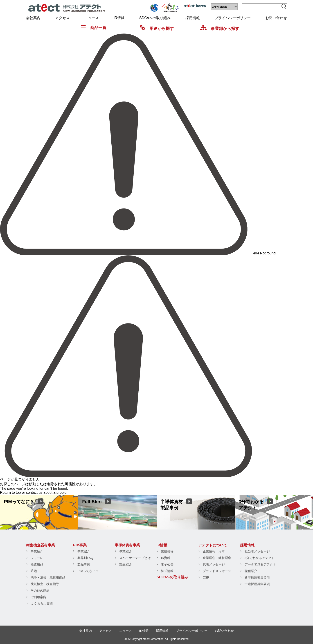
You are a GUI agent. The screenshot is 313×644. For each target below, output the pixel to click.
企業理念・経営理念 (217, 558)
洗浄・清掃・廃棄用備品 (48, 577)
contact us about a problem (48, 493)
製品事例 (84, 564)
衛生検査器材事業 (41, 545)
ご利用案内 (38, 597)
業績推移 (167, 551)
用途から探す (157, 28)
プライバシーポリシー (233, 18)
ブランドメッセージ (217, 571)
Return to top (10, 493)
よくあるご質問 (42, 604)
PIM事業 (80, 545)
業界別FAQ (85, 558)
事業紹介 (37, 551)
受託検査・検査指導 (45, 584)
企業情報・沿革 (214, 551)
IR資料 (166, 558)
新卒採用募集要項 (257, 577)
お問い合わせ (276, 18)
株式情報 (167, 571)
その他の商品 (40, 590)
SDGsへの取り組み (155, 18)
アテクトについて (213, 545)
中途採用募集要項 (257, 584)
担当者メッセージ (257, 551)
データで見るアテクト (260, 564)
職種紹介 (251, 571)
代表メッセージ (214, 564)
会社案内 (33, 18)
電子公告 (167, 564)
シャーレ (37, 558)
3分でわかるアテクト (260, 558)
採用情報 (193, 18)
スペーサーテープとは (135, 558)
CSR (206, 577)
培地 (34, 571)
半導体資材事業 (127, 545)
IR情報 (119, 18)
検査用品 (37, 564)
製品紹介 (126, 564)
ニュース (92, 18)
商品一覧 (94, 28)
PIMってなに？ (88, 571)
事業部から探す (220, 28)
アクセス (62, 18)
